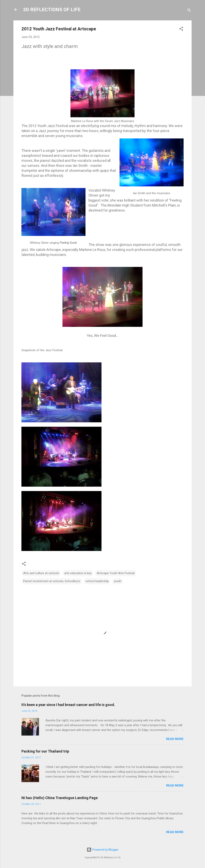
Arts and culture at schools (41, 573)
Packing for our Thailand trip (45, 751)
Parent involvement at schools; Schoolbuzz (52, 581)
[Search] (189, 11)
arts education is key (78, 573)
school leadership (97, 581)
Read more (175, 739)
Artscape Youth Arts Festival (116, 573)
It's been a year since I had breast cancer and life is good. (68, 705)
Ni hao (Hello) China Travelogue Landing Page (60, 798)
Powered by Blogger (103, 850)
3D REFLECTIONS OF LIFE (52, 10)
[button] (181, 29)
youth (118, 581)
